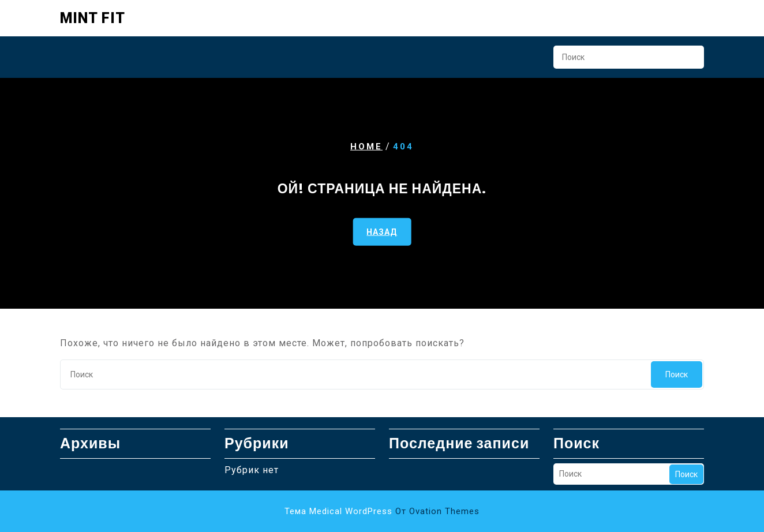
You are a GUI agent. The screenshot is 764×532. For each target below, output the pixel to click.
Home (366, 147)
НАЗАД (382, 232)
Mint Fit (93, 18)
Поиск (690, 61)
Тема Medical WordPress (382, 511)
